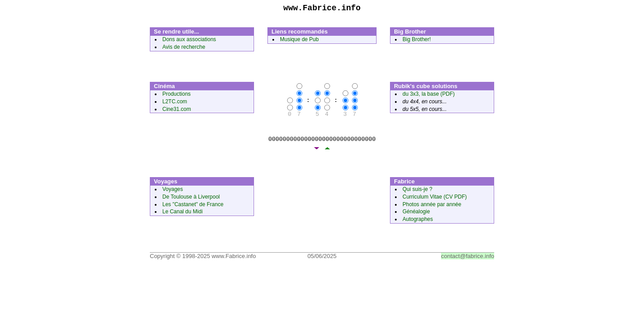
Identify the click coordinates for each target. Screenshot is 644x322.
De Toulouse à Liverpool (191, 199)
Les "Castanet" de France (193, 206)
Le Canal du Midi (182, 213)
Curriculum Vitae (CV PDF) (435, 199)
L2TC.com (175, 103)
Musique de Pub (299, 41)
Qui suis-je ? (417, 191)
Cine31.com (177, 111)
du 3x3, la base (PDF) (429, 96)
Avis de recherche (184, 49)
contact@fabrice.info (468, 258)
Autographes (418, 221)
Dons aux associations (189, 41)
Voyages (173, 191)
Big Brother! (417, 41)
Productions (176, 96)
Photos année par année (432, 206)
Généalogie (416, 213)
